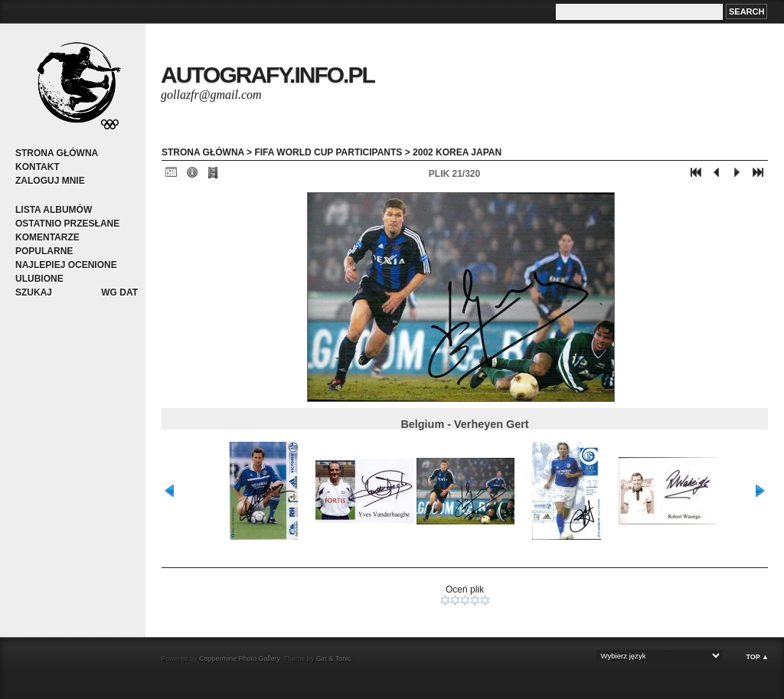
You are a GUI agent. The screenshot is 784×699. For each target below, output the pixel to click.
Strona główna (57, 153)
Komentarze (47, 237)
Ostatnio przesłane (67, 224)
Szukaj (34, 292)
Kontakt (38, 167)
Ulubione (39, 279)
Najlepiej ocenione (66, 265)
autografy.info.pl (268, 75)
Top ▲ (757, 657)
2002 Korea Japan (457, 152)
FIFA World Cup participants (328, 152)
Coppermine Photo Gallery (239, 658)
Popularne (44, 251)
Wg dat (119, 292)
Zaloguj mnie (50, 181)
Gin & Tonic (334, 658)
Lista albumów (54, 210)
